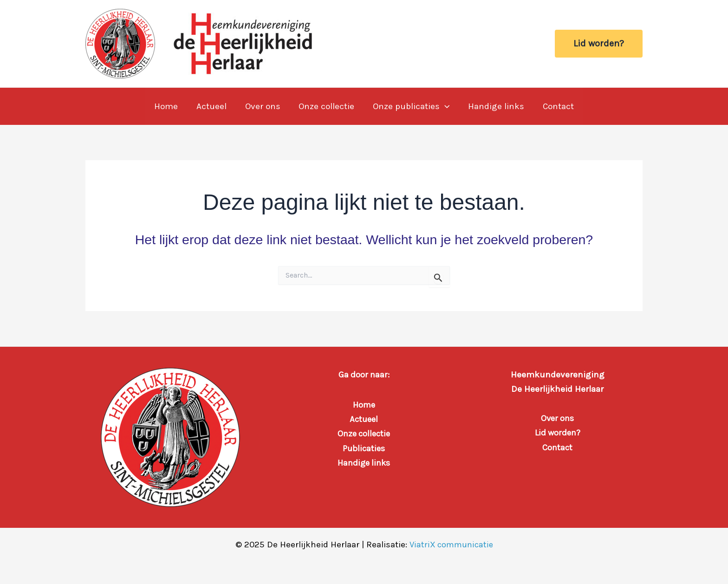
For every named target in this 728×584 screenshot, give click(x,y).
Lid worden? (557, 433)
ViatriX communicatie (451, 545)
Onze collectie (326, 106)
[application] (444, 106)
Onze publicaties (410, 106)
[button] (599, 44)
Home (168, 106)
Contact (556, 106)
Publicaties (364, 448)
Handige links (495, 106)
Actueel (213, 106)
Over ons (263, 106)
